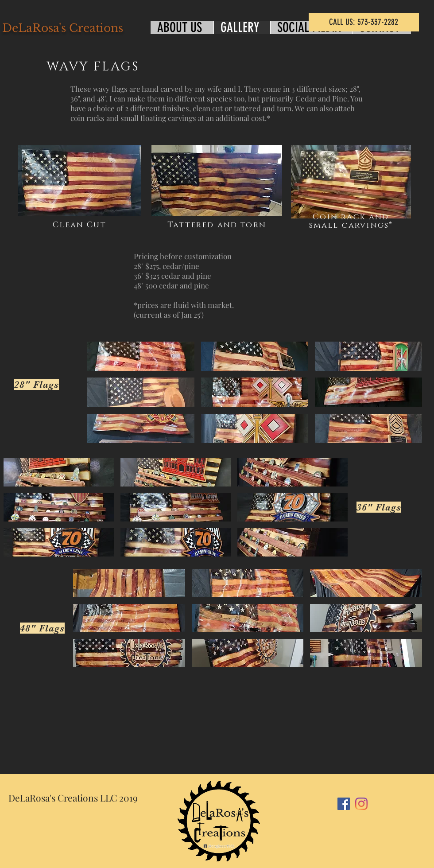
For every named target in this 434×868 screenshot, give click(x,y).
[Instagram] (361, 804)
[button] (141, 356)
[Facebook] (344, 804)
